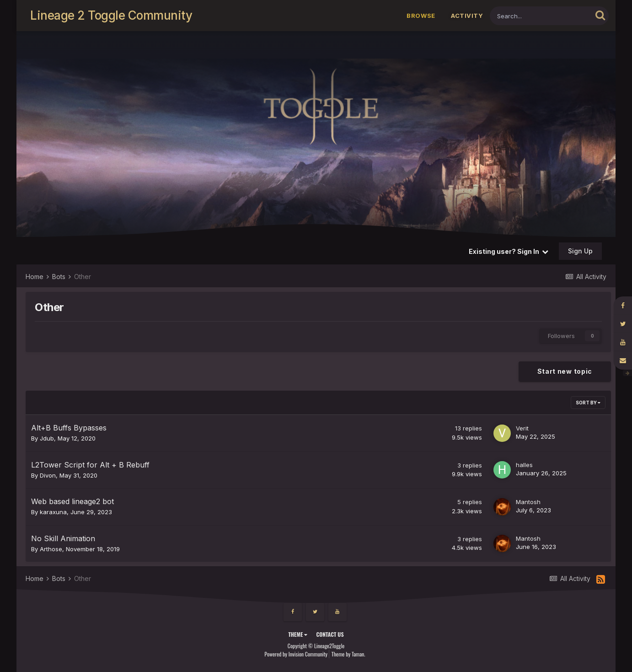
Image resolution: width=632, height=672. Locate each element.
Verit (522, 428)
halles (524, 465)
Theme (298, 634)
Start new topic (565, 371)
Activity (467, 16)
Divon (48, 475)
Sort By (588, 403)
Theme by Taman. (348, 654)
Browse (421, 16)
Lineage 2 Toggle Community (111, 15)
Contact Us (330, 634)
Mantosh (528, 502)
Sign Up (580, 251)
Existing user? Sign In (509, 251)
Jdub (47, 438)
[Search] (541, 16)
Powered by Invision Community (296, 654)
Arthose (51, 549)
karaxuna (53, 512)
